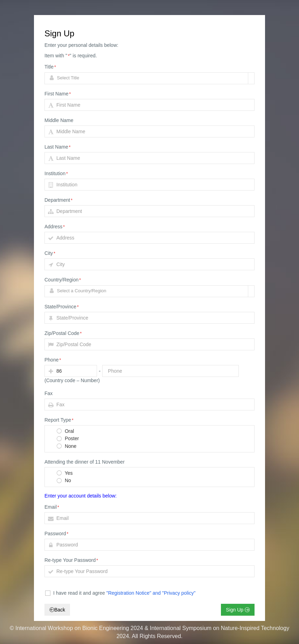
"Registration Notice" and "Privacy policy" (151, 593)
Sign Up (238, 610)
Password (56, 534)
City (50, 253)
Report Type (59, 420)
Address (55, 227)
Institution (56, 173)
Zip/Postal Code (63, 333)
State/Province (62, 307)
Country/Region (63, 280)
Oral (65, 431)
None (66, 446)
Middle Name (59, 120)
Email (52, 507)
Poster (67, 439)
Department (58, 200)
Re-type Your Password (71, 560)
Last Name (57, 147)
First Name (58, 94)
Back (57, 610)
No (64, 481)
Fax (48, 393)
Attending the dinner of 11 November (85, 462)
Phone (53, 360)
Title (50, 67)
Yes (64, 473)
